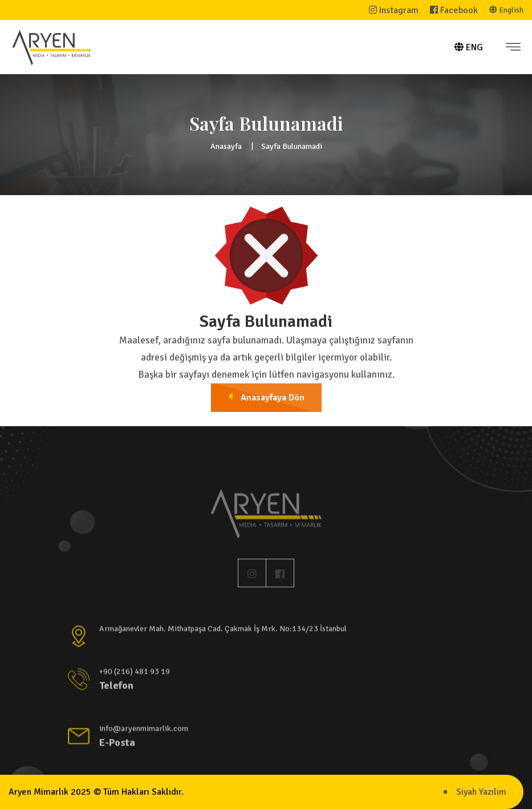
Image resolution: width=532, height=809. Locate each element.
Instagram (394, 10)
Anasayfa (226, 146)
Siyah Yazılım (481, 792)
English (506, 10)
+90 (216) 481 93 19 (135, 674)
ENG (469, 47)
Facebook (454, 10)
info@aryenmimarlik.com (144, 731)
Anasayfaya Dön (266, 397)
